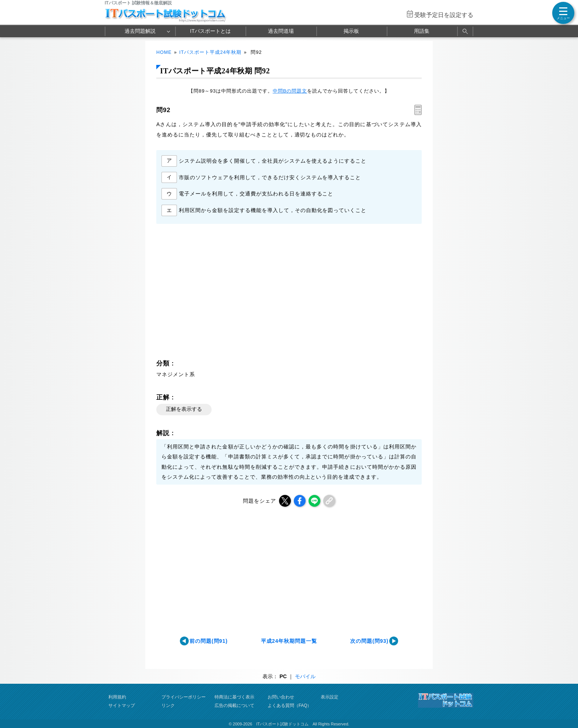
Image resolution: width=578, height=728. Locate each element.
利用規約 (117, 697)
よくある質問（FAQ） (290, 706)
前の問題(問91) (209, 641)
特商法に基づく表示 (234, 697)
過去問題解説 (140, 31)
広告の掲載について (234, 706)
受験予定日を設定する (444, 15)
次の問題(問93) (369, 641)
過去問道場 (281, 31)
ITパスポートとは (210, 31)
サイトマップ (122, 706)
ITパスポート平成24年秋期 (210, 52)
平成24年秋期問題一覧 (289, 641)
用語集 (422, 31)
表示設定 (330, 697)
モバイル (305, 676)
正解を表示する (184, 409)
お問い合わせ (281, 697)
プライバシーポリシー (184, 697)
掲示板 (351, 31)
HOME (164, 52)
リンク (168, 706)
